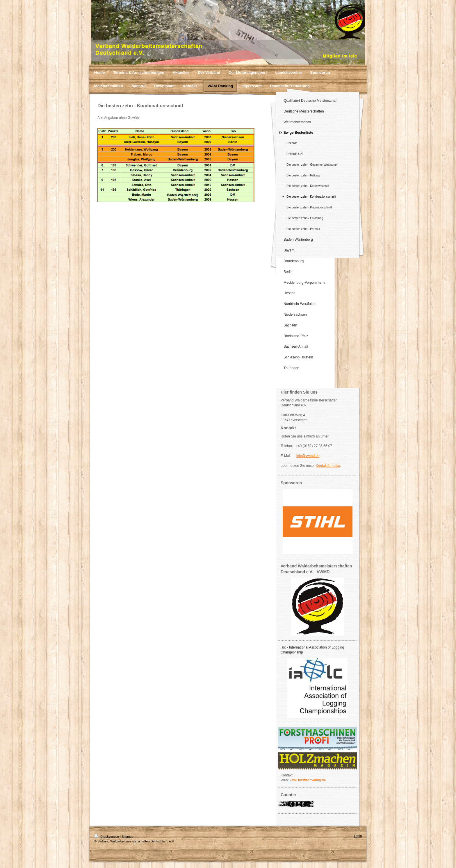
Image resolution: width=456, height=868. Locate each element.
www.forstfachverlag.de (308, 780)
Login (358, 836)
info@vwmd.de (308, 456)
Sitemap (127, 837)
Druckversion (107, 837)
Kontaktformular (328, 466)
